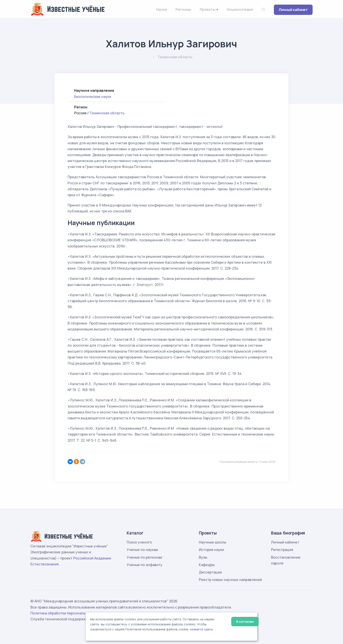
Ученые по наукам (142, 550)
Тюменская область (107, 113)
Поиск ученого (139, 542)
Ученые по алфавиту (144, 565)
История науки (211, 550)
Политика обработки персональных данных (68, 613)
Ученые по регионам (144, 557)
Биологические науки (93, 97)
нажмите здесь (202, 629)
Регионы (183, 9)
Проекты (208, 9)
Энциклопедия (240, 9)
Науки (161, 9)
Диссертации (210, 572)
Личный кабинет (293, 10)
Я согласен (245, 622)
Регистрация (282, 550)
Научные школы (213, 542)
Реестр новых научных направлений (230, 580)
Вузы (203, 557)
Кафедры (207, 565)
